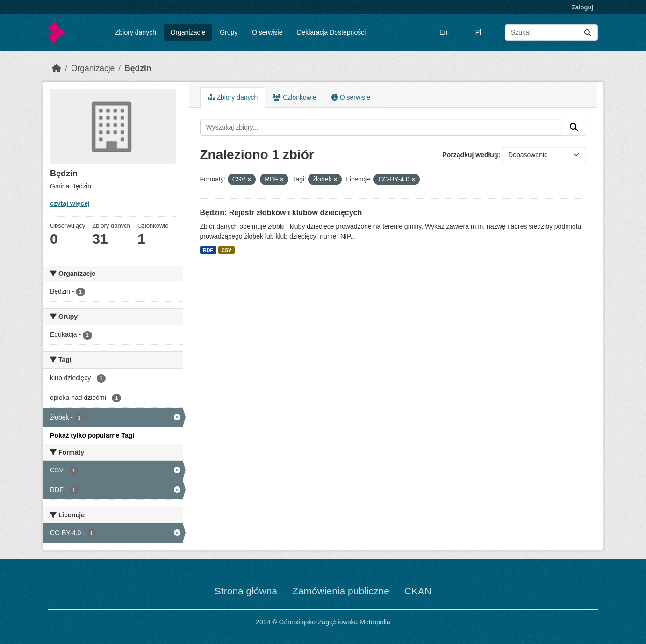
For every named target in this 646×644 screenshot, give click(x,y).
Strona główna (246, 591)
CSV (226, 250)
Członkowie (294, 97)
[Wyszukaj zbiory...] (551, 33)
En (443, 32)
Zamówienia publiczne (341, 591)
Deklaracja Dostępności (331, 32)
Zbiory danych (136, 32)
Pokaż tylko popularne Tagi (92, 435)
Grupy (229, 32)
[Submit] (588, 33)
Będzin (138, 68)
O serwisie (267, 32)
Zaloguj (582, 7)
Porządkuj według (470, 155)
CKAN (418, 591)
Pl (478, 32)
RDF (208, 250)
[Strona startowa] (57, 68)
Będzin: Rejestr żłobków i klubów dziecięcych (281, 213)
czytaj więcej (70, 203)
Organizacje (188, 32)
